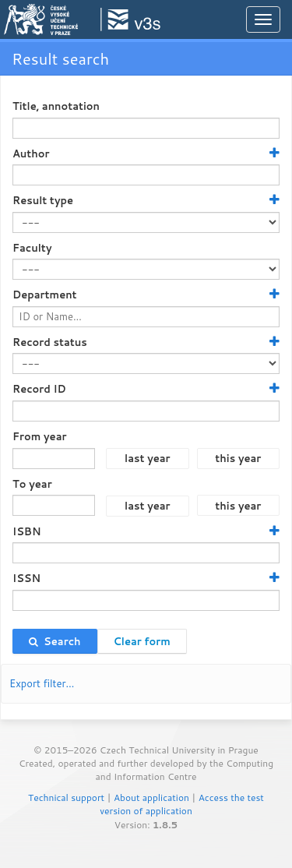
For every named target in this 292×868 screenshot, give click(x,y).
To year (32, 484)
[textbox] (146, 128)
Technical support (66, 797)
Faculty (32, 248)
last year (148, 458)
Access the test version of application (182, 804)
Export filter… (42, 683)
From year (39, 436)
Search (55, 641)
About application (151, 797)
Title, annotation (56, 106)
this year (238, 458)
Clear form (142, 641)
